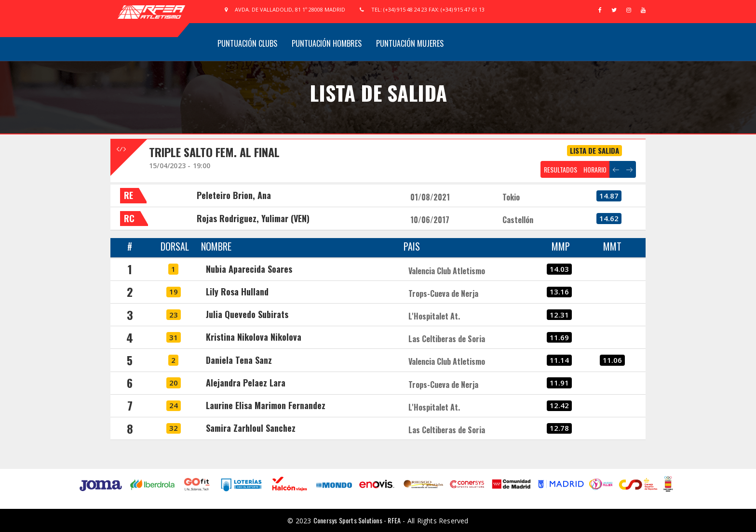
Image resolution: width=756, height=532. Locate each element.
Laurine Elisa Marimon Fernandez (266, 405)
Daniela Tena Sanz (239, 360)
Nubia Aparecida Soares (249, 269)
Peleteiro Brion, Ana (234, 195)
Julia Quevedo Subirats (247, 314)
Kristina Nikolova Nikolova (254, 337)
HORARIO (595, 169)
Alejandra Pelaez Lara (246, 383)
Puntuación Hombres (327, 43)
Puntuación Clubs (247, 43)
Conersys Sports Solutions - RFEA (357, 520)
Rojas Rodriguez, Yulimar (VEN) (253, 218)
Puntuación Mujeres (410, 43)
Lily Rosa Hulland (237, 292)
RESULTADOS (560, 169)
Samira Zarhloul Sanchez (251, 428)
